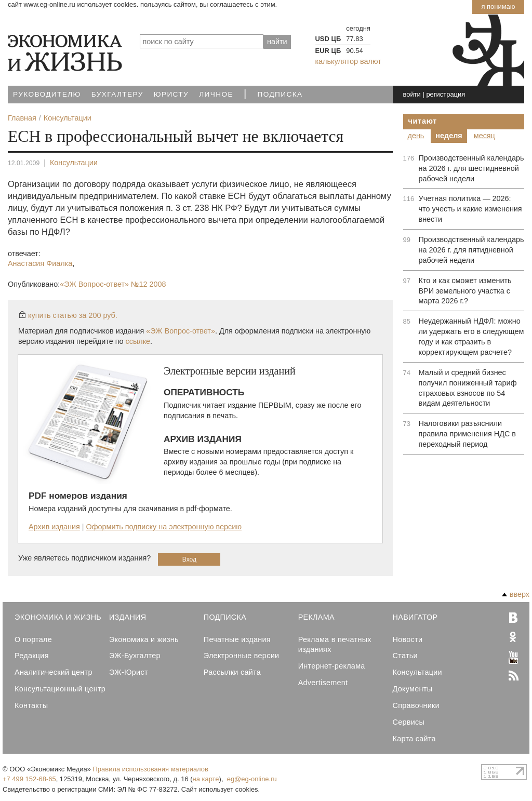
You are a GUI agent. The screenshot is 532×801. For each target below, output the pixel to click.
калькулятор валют (348, 61)
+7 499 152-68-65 (29, 779)
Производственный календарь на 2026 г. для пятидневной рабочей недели (471, 250)
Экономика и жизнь (144, 639)
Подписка (280, 94)
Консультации (74, 163)
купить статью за (73, 315)
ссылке (138, 341)
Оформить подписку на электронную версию (164, 527)
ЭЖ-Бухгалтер (135, 656)
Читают (423, 121)
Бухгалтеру (117, 94)
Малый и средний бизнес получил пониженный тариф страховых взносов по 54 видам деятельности (468, 388)
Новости (408, 639)
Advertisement (323, 683)
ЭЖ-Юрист (129, 672)
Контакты (31, 705)
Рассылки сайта (232, 672)
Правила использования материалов (151, 769)
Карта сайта (414, 739)
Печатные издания (237, 639)
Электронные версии (242, 656)
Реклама (316, 617)
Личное (216, 94)
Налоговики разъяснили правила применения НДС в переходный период (468, 434)
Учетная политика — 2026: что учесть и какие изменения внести (470, 209)
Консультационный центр (60, 689)
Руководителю (47, 94)
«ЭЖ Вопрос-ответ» (113, 284)
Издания (128, 617)
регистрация (445, 94)
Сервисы (409, 722)
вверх (516, 594)
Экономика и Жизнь (58, 617)
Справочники (416, 705)
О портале (33, 639)
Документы (413, 689)
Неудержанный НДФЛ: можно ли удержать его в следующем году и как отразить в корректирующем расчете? (471, 337)
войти (412, 94)
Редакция (32, 656)
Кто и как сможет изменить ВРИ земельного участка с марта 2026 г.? (465, 291)
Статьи (405, 656)
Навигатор (415, 617)
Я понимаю (498, 6)
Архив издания (54, 527)
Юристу (171, 94)
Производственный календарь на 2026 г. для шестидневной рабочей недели (471, 168)
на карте (206, 779)
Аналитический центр (54, 672)
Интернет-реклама (332, 666)
